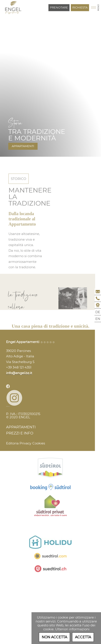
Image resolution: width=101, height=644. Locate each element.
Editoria (12, 443)
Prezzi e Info (20, 433)
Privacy (25, 443)
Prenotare (59, 7)
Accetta (83, 637)
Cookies (39, 443)
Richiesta (80, 7)
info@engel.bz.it (19, 373)
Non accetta (54, 637)
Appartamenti (23, 146)
